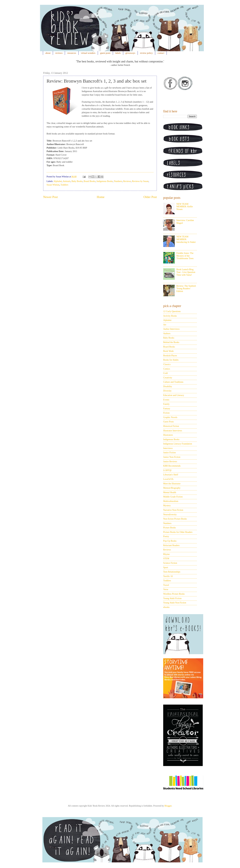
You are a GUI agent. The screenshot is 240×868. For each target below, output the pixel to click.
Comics (167, 369)
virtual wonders (88, 53)
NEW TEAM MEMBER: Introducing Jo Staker (186, 239)
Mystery (167, 506)
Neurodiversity (170, 515)
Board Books (90, 181)
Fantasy (167, 409)
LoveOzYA (168, 479)
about (48, 53)
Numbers (118, 181)
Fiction (166, 413)
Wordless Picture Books (174, 594)
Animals (67, 181)
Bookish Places (170, 356)
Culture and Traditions (173, 382)
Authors (167, 333)
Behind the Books (171, 342)
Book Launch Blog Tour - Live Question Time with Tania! (186, 272)
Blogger (168, 806)
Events (166, 400)
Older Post (150, 197)
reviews (59, 53)
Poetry (166, 536)
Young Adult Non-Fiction (175, 603)
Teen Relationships (172, 572)
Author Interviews (171, 329)
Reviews (127, 181)
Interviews (168, 448)
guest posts (105, 53)
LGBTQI (167, 470)
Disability (168, 386)
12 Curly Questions (172, 311)
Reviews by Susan (140, 181)
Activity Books (170, 316)
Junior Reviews (170, 462)
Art (165, 325)
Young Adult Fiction (172, 598)
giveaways (130, 53)
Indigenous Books (105, 181)
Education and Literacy (174, 395)
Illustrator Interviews (173, 431)
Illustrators (168, 435)
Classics (167, 364)
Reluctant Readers (171, 545)
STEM (166, 559)
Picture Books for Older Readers (178, 532)
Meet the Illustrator (172, 484)
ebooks (166, 607)
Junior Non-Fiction (172, 457)
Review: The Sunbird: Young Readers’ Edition (186, 289)
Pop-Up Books (170, 541)
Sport (166, 567)
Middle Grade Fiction (173, 497)
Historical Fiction (171, 426)
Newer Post (50, 197)
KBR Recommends (172, 466)
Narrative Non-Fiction (173, 510)
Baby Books (77, 181)
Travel (166, 585)
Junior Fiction (169, 453)
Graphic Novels (170, 417)
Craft (166, 373)
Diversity (167, 391)
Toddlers (64, 185)
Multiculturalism (171, 501)
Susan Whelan (53, 185)
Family (166, 404)
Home (101, 197)
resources (72, 53)
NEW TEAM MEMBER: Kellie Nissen (185, 207)
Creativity (168, 378)
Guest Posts (168, 422)
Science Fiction (170, 563)
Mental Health (170, 492)
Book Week (168, 351)
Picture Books (170, 528)
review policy (146, 53)
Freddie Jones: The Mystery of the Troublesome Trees (185, 256)
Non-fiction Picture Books (175, 519)
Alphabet (58, 181)
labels (118, 53)
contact (161, 53)
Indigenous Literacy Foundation (178, 444)
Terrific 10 (168, 576)
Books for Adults (171, 360)
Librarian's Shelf (171, 475)
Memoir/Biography (172, 488)
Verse (166, 589)
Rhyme (166, 554)
